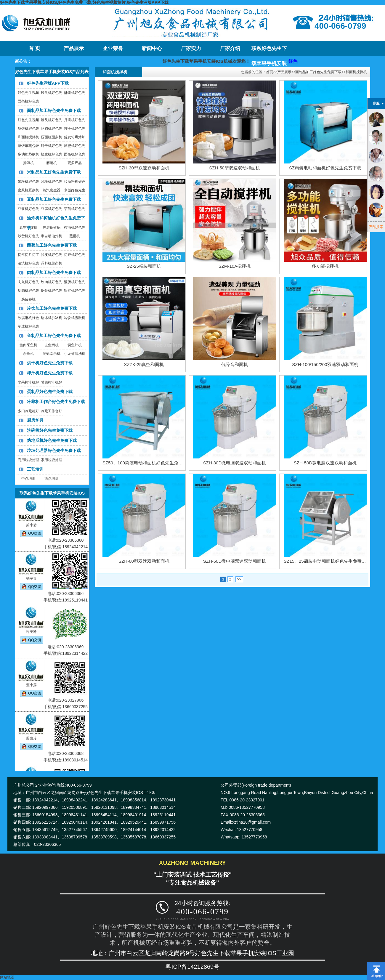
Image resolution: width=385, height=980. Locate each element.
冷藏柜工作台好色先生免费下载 (56, 402)
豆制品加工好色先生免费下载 (54, 199)
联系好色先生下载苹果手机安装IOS (269, 51)
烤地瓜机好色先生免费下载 (52, 440)
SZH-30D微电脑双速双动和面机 (235, 463)
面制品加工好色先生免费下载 (54, 110)
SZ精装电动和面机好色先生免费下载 (325, 168)
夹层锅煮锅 (52, 227)
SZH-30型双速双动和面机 (144, 168)
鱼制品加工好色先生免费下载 (54, 336)
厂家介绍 (230, 48)
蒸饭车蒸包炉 (28, 146)
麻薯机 (52, 163)
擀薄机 (28, 163)
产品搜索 (376, 227)
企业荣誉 (113, 48)
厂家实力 (191, 48)
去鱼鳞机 (52, 345)
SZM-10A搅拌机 (235, 266)
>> (239, 579)
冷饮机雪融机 (75, 318)
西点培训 (52, 479)
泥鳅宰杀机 (52, 354)
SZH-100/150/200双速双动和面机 (325, 364)
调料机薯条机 (52, 263)
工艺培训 (35, 469)
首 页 (34, 48)
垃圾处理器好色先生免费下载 (54, 450)
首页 (269, 72)
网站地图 (7, 977)
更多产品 (75, 163)
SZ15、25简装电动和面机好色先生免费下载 (327, 561)
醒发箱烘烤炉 (75, 137)
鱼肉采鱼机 (28, 345)
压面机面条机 (52, 137)
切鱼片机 (75, 345)
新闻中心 (152, 48)
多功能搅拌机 (325, 266)
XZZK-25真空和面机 (144, 364)
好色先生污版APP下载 (48, 83)
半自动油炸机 (52, 236)
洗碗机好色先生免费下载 (50, 430)
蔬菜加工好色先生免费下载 (52, 245)
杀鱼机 (28, 354)
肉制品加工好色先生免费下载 (54, 272)
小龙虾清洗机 (75, 354)
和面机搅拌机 (28, 137)
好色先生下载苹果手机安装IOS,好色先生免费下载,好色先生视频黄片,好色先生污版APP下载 (84, 2)
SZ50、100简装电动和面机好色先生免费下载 (147, 463)
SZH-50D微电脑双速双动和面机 (325, 463)
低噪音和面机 (235, 364)
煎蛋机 (75, 236)
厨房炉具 (35, 420)
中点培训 (28, 479)
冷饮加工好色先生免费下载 (52, 308)
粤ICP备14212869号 (192, 967)
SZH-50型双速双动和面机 (235, 168)
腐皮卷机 (28, 299)
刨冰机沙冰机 (52, 318)
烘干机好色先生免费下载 (50, 363)
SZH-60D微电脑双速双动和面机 (235, 561)
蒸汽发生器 (52, 190)
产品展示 (74, 48)
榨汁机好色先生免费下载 (50, 373)
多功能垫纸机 (28, 154)
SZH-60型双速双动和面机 (144, 561)
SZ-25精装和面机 (144, 266)
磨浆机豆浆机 (28, 190)
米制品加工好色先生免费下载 (54, 172)
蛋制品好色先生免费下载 (50, 392)
